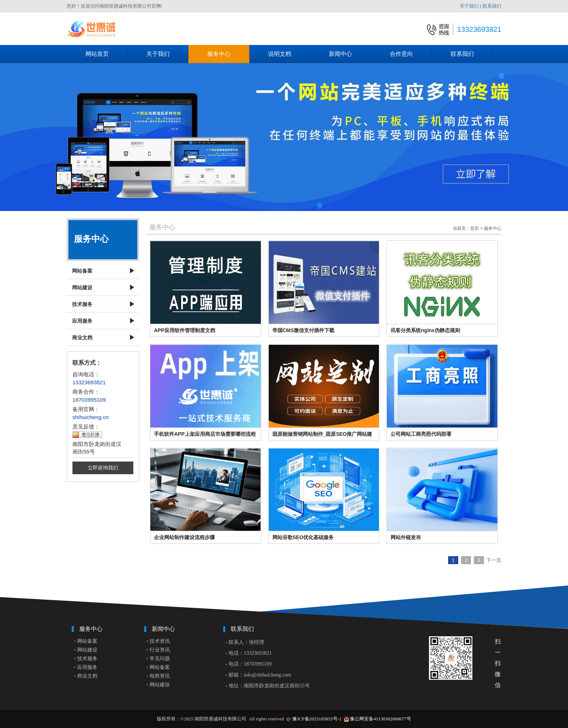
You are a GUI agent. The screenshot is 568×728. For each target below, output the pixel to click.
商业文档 (82, 338)
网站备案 (82, 271)
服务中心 (228, 54)
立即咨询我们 (103, 468)
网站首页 (106, 54)
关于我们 (469, 6)
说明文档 (289, 54)
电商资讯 (160, 676)
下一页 (494, 560)
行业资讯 (160, 650)
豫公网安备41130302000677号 (381, 719)
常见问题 (160, 659)
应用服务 (82, 321)
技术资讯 (160, 641)
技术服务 (82, 304)
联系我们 (492, 6)
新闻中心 (350, 54)
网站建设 (82, 288)
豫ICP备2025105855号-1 (317, 719)
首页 (475, 228)
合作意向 (411, 54)
